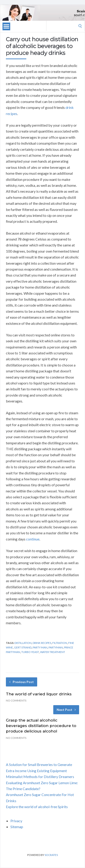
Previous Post (22, 682)
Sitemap (17, 827)
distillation (23, 643)
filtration (60, 643)
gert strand (23, 647)
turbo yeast (30, 652)
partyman (56, 647)
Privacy (16, 821)
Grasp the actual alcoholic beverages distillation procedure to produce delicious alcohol (41, 726)
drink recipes (42, 643)
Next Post (66, 710)
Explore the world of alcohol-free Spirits (37, 807)
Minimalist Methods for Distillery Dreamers (40, 777)
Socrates (51, 855)
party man (40, 647)
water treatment (53, 652)
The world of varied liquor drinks (39, 694)
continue (33, 539)
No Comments (16, 700)
